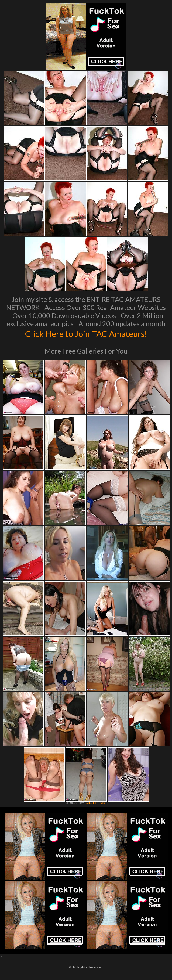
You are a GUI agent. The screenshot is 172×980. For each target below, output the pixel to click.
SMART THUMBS (96, 803)
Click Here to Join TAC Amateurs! (86, 333)
